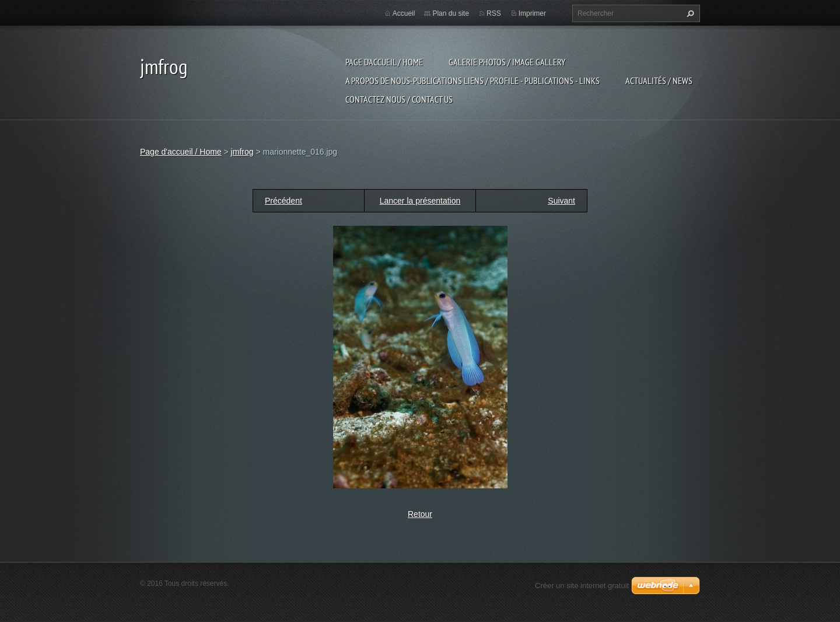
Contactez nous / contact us (399, 99)
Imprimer (532, 13)
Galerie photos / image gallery (507, 62)
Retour (420, 514)
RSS (494, 13)
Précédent (283, 201)
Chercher (689, 13)
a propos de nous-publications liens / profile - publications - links (473, 81)
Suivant (561, 201)
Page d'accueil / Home (384, 62)
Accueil (404, 13)
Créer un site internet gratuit (582, 586)
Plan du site (451, 13)
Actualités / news (659, 81)
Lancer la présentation (420, 201)
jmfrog (242, 152)
